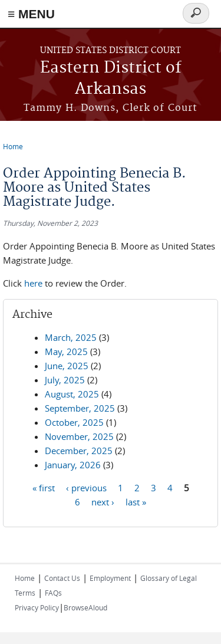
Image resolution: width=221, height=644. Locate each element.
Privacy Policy (37, 607)
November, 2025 (79, 436)
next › (103, 502)
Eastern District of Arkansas (111, 79)
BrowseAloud (85, 607)
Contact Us (62, 578)
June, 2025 (67, 366)
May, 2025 (66, 351)
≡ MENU (31, 14)
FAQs (53, 593)
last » (136, 502)
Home (13, 146)
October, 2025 (74, 422)
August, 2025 (72, 394)
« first (44, 488)
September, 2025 (80, 408)
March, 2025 (71, 337)
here (34, 283)
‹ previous (86, 488)
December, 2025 (79, 451)
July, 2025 (65, 380)
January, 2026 (73, 465)
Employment (110, 578)
